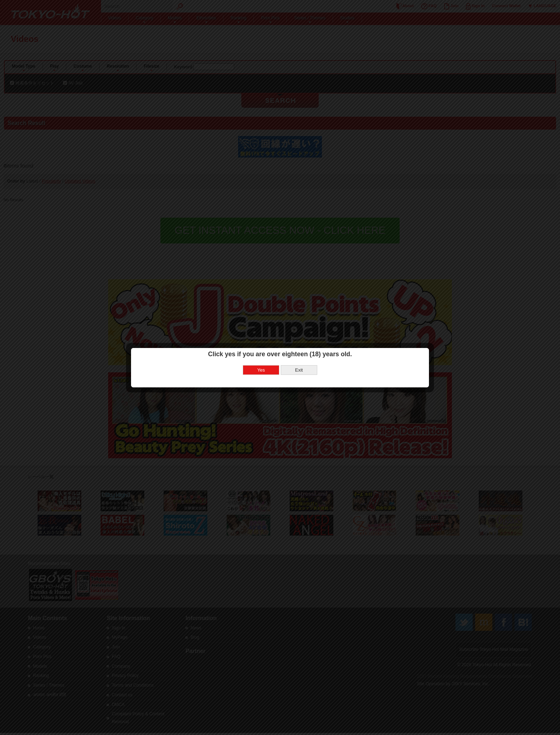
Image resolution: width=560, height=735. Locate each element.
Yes (261, 350)
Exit (299, 350)
